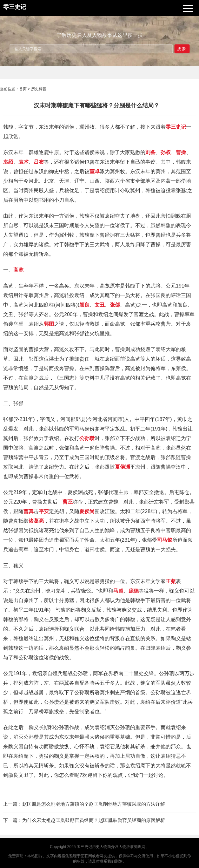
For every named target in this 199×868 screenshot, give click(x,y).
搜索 (182, 49)
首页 (23, 89)
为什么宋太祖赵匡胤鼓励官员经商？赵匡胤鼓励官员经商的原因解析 (94, 820)
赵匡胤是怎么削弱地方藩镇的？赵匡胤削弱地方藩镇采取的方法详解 (94, 804)
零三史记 (84, 847)
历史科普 (39, 89)
